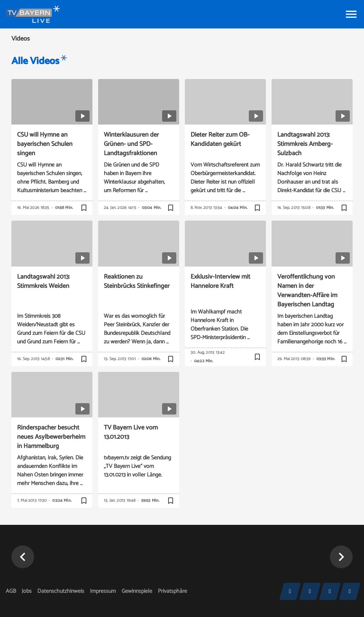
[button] (23, 557)
